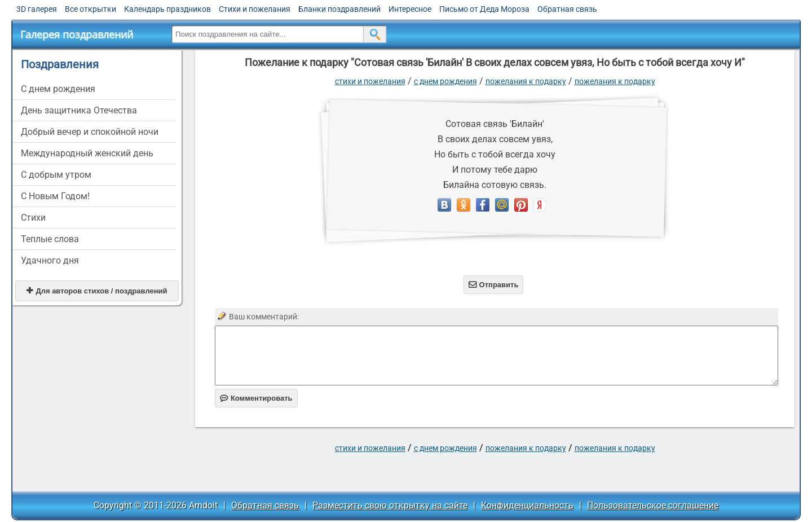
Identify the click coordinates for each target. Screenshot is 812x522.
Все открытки (91, 9)
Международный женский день (87, 153)
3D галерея (37, 9)
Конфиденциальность (527, 505)
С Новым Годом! (55, 196)
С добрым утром (56, 175)
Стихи (33, 218)
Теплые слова (50, 239)
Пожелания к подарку (526, 81)
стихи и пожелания (370, 81)
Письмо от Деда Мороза (484, 9)
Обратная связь (567, 9)
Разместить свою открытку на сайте (390, 505)
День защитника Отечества (79, 110)
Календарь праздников (167, 9)
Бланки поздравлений (339, 9)
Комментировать (256, 398)
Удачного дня (50, 260)
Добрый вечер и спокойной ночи (90, 132)
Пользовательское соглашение (653, 505)
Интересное (410, 9)
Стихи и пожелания (255, 9)
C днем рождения (58, 89)
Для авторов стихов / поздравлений (97, 291)
